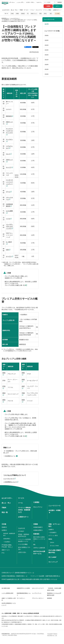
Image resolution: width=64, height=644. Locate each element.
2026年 (47, 36)
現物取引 (4, 527)
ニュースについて (9, 479)
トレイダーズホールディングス (9, 226)
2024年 (47, 45)
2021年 (47, 60)
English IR (39, 2)
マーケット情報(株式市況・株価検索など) (24, 510)
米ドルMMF (52, 557)
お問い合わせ (12, 2)
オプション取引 (53, 536)
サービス (26, 10)
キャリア (9, 167)
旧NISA (52, 542)
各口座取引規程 (6, 588)
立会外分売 (21, 528)
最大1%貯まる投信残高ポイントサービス (39, 539)
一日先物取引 (52, 533)
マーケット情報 (47, 10)
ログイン (58, 6)
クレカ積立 (57, 14)
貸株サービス (6, 550)
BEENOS (9, 116)
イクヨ (8, 219)
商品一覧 (6, 14)
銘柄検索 (60, 2)
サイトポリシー (21, 598)
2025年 (47, 40)
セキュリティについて (38, 588)
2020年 (47, 65)
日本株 (12, 14)
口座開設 (48, 6)
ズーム (8, 192)
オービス (9, 256)
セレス (8, 154)
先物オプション (34, 14)
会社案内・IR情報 (30, 2)
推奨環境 (49, 598)
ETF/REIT (21, 531)
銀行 (51, 14)
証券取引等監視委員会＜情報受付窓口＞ (14, 576)
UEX (7, 250)
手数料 (21, 10)
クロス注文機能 (23, 544)
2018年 (47, 74)
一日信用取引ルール (9, 456)
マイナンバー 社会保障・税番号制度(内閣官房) (45, 576)
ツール (32, 10)
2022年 (47, 55)
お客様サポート (57, 10)
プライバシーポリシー (38, 598)
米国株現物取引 (38, 527)
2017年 (47, 24)
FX (28, 14)
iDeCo (45, 14)
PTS (3, 553)
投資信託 (23, 14)
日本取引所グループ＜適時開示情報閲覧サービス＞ (18, 573)
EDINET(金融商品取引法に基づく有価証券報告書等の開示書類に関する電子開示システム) (29, 579)
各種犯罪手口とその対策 (23, 588)
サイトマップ (53, 562)
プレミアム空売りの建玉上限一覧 (15, 285)
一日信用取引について (10, 482)
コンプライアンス (37, 593)
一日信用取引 (7, 542)
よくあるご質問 (20, 2)
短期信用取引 (7, 539)
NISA (40, 14)
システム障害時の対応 (7, 593)
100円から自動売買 (39, 548)
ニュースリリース (49, 19)
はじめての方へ (6, 10)
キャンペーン (39, 10)
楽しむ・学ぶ (14, 10)
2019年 (47, 69)
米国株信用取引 (38, 530)
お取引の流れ (22, 552)
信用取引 (4, 530)
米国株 (17, 14)
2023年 (47, 50)
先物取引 (51, 530)
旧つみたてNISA (54, 546)
